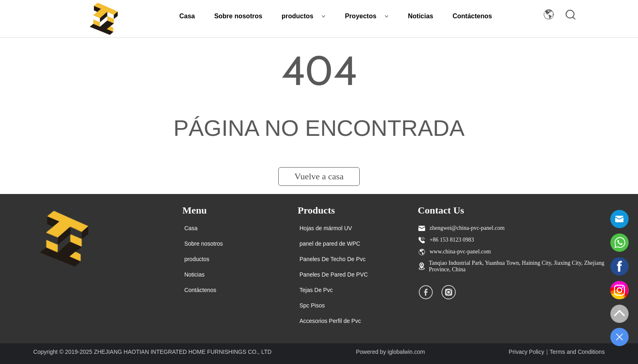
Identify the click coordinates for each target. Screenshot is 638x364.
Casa (187, 16)
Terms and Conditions (577, 352)
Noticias (421, 16)
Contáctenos (472, 16)
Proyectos (367, 16)
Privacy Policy (526, 352)
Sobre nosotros (238, 16)
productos (304, 16)
